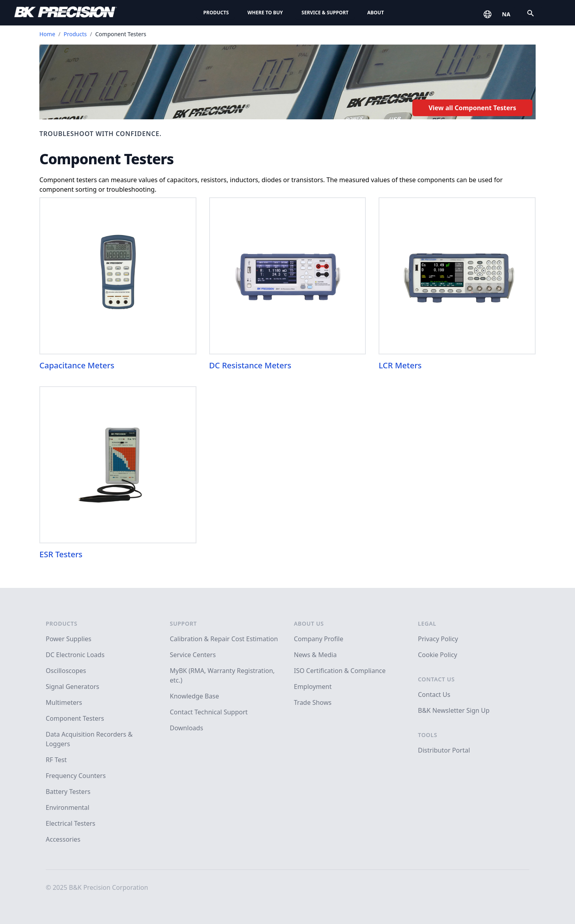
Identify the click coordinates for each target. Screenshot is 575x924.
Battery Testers (68, 792)
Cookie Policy (438, 655)
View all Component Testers (472, 108)
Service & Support (325, 13)
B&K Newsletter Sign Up (454, 710)
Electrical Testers (71, 823)
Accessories (63, 839)
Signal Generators (72, 687)
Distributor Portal (444, 750)
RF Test (56, 760)
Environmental (68, 807)
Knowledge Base (194, 696)
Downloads (186, 728)
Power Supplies (69, 639)
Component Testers (75, 718)
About (376, 13)
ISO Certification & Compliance (340, 671)
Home (47, 34)
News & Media (315, 655)
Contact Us (436, 679)
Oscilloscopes (66, 671)
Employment (313, 687)
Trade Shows (313, 702)
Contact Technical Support (209, 712)
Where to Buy (265, 13)
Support (183, 623)
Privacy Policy (438, 639)
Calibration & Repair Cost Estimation (224, 639)
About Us (309, 623)
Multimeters (64, 702)
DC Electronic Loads (75, 655)
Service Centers (193, 655)
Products (216, 13)
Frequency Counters (76, 776)
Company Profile (319, 639)
